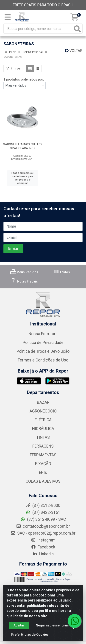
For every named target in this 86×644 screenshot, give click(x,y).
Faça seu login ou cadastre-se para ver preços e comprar (22, 178)
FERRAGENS (43, 446)
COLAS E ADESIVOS (43, 481)
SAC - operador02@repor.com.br (43, 533)
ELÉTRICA (43, 420)
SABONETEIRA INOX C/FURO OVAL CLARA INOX (22, 146)
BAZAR (43, 402)
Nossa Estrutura (43, 334)
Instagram (43, 540)
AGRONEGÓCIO (43, 411)
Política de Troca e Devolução (43, 351)
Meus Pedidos (24, 272)
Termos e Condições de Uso (43, 360)
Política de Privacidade (43, 343)
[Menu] (8, 17)
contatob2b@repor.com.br (43, 526)
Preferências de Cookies (30, 636)
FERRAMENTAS (43, 455)
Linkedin (43, 554)
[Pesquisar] (77, 29)
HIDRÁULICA (43, 429)
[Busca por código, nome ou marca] (38, 29)
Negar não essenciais (52, 626)
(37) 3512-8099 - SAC (43, 519)
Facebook (43, 547)
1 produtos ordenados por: (24, 79)
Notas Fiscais (24, 281)
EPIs (43, 472)
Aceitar (19, 626)
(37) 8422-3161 (43, 512)
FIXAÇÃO (43, 464)
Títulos (62, 272)
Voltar (74, 51)
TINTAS (43, 437)
